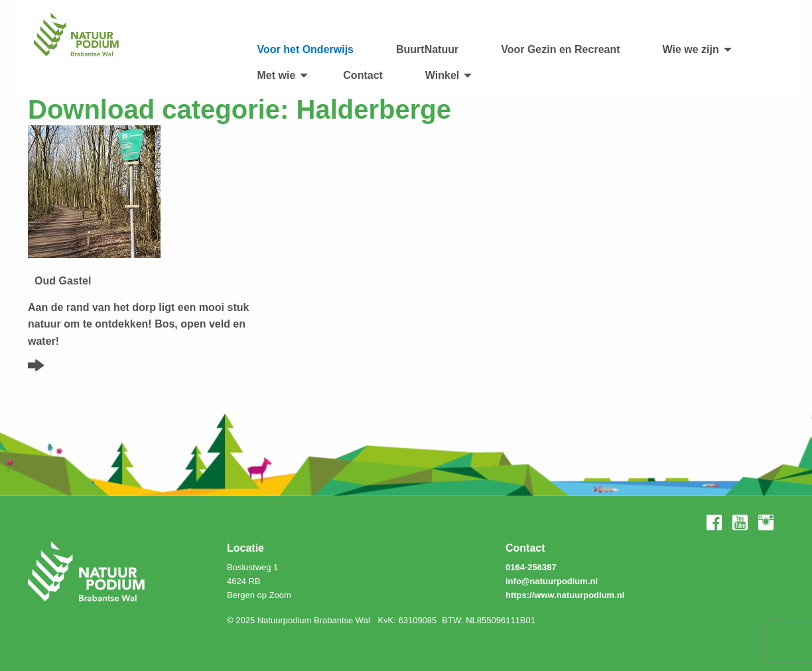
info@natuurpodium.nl (552, 581)
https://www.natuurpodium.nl (565, 595)
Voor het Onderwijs (306, 49)
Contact (363, 75)
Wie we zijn (691, 49)
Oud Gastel (63, 281)
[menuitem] (306, 50)
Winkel (442, 75)
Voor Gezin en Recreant (560, 49)
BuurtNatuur (427, 49)
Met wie (277, 75)
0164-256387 (531, 567)
